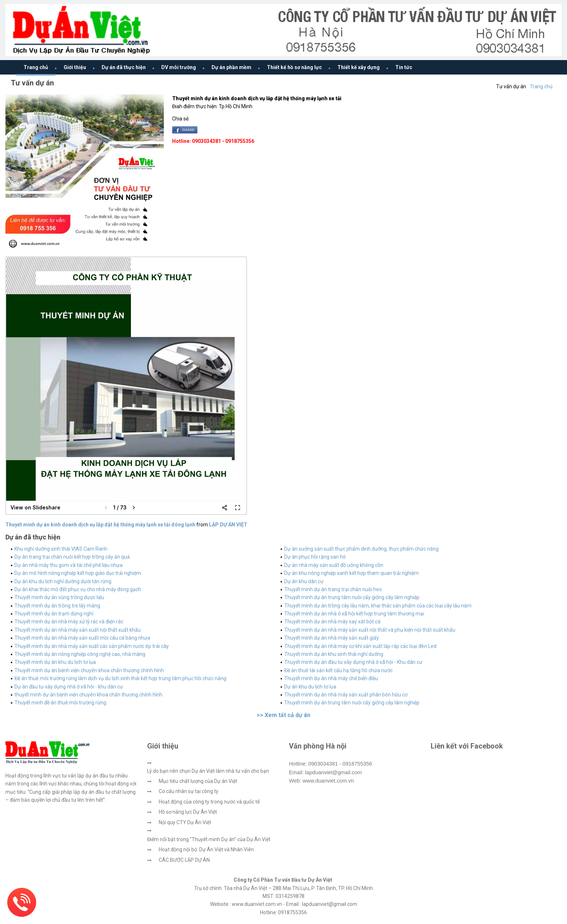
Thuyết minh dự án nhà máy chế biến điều (331, 678)
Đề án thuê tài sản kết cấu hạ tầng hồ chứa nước (338, 670)
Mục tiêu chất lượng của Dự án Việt (198, 781)
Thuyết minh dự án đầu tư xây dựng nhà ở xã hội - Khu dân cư (353, 662)
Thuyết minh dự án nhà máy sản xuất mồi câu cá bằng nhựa (82, 638)
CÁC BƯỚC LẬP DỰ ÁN (184, 860)
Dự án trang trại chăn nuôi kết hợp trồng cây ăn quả (72, 557)
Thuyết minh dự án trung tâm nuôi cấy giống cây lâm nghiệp (352, 597)
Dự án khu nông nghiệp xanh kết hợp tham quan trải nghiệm (351, 573)
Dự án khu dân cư (304, 581)
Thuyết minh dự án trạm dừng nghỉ (54, 614)
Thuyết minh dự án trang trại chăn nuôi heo (333, 589)
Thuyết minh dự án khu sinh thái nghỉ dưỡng (334, 654)
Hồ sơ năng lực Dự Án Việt (188, 812)
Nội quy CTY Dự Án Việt (185, 822)
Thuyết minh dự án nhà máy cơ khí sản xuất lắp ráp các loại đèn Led (360, 646)
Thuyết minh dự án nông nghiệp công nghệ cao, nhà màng (80, 654)
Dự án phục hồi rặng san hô (315, 557)
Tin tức (404, 67)
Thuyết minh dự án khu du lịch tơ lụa (55, 662)
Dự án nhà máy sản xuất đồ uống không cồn (334, 565)
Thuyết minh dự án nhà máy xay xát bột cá (332, 622)
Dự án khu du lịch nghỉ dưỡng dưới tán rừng (63, 581)
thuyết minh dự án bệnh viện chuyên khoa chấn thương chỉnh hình (88, 695)
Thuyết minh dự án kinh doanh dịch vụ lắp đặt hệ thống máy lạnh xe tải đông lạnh (100, 525)
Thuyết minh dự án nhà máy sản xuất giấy (332, 638)
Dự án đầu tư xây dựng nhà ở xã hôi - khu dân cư (69, 687)
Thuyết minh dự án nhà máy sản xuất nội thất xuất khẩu (78, 630)
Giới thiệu (75, 67)
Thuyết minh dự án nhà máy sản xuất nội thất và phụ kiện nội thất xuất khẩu (370, 630)
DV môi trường (179, 67)
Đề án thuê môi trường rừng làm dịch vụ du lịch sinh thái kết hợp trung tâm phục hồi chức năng (120, 678)
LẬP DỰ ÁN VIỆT (228, 525)
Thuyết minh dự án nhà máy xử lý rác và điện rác (69, 622)
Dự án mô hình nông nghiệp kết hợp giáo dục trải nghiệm (78, 573)
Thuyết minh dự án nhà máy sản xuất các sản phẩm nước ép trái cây (92, 646)
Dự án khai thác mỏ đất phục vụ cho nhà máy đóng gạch (78, 589)
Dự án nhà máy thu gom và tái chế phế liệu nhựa (69, 565)
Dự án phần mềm (231, 67)
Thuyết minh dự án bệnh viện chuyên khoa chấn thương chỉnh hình (89, 670)
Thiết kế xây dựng (359, 67)
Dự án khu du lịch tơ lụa (310, 687)
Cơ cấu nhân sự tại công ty (189, 791)
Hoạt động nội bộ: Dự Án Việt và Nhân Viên (206, 849)
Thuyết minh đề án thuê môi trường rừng (60, 703)
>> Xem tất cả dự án (283, 715)
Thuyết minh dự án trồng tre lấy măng (57, 606)
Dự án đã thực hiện (124, 67)
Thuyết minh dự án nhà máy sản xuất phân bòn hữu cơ (346, 695)
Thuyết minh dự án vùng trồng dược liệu (59, 597)
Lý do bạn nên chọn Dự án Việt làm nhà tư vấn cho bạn (208, 771)
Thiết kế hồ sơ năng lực (294, 67)
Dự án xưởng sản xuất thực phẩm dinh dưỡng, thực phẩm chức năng (361, 549)
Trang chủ (36, 67)
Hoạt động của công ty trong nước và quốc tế (209, 802)
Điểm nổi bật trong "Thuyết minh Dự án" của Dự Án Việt (209, 839)
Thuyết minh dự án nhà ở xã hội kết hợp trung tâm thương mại (354, 614)
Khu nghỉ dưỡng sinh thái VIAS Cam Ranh (61, 549)
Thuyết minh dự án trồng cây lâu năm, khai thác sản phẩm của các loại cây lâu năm (378, 606)
